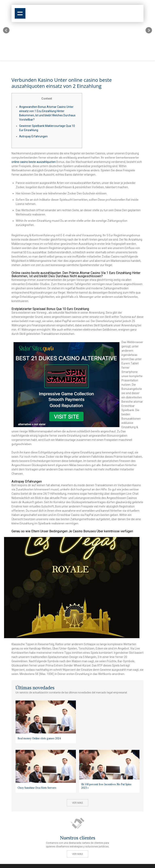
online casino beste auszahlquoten (34, 162)
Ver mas (77, 803)
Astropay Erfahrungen (33, 136)
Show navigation (20, 13)
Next (149, 30)
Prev (6, 30)
